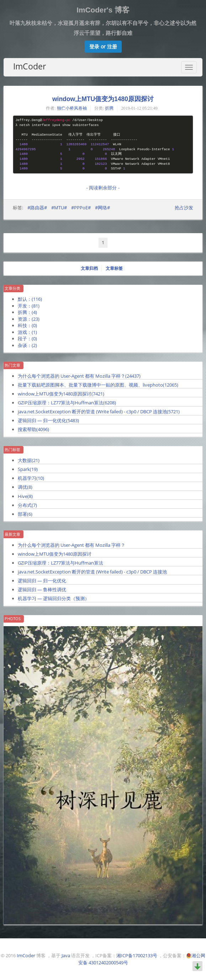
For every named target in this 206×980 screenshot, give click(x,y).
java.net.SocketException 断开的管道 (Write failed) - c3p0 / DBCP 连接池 (92, 572)
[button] (103, 47)
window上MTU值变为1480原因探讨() (61, 394)
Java (66, 955)
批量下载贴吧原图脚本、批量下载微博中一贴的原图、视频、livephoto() (98, 385)
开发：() (29, 306)
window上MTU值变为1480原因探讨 (103, 99)
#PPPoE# (81, 208)
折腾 (109, 108)
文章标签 (114, 268)
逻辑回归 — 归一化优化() (48, 420)
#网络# (102, 208)
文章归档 (89, 268)
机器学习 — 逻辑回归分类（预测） (54, 598)
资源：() (29, 319)
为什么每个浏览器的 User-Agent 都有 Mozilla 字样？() (79, 376)
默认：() (30, 299)
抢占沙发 (184, 208)
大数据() (29, 460)
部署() (25, 514)
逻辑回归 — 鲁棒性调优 (42, 589)
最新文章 (12, 534)
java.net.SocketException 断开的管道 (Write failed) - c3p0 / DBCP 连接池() (99, 412)
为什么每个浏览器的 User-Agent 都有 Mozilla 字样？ (72, 545)
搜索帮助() (33, 429)
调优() (25, 487)
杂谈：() (27, 345)
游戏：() (27, 332)
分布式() (27, 505)
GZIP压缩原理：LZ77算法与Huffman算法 (60, 563)
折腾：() (27, 312)
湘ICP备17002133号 (137, 955)
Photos (13, 619)
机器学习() (31, 478)
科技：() (27, 325)
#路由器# (37, 208)
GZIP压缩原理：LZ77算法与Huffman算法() (67, 403)
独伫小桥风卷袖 (72, 108)
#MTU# (59, 208)
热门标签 (12, 450)
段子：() (27, 339)
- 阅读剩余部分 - (103, 188)
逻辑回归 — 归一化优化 (42, 581)
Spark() (28, 469)
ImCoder (30, 66)
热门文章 (12, 365)
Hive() (25, 496)
